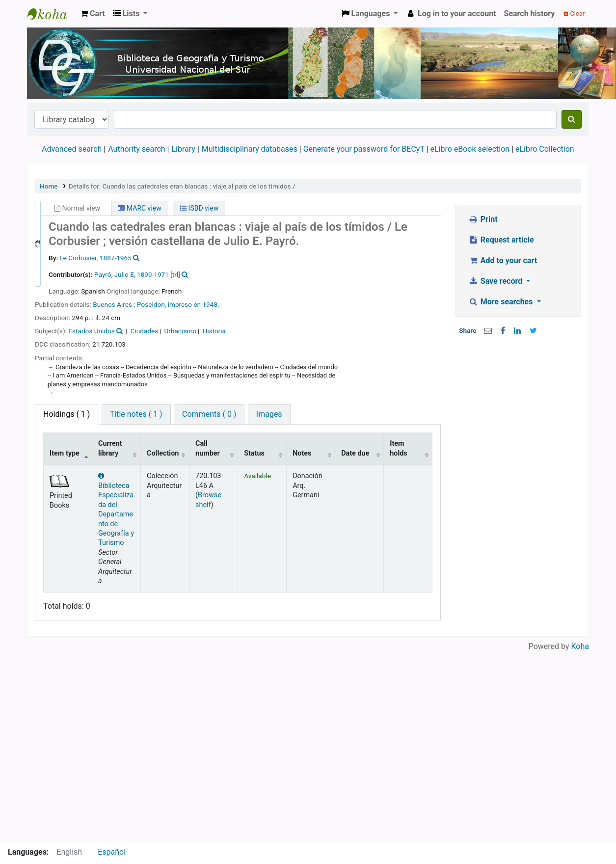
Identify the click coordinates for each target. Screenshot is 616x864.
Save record (496, 281)
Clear (574, 13)
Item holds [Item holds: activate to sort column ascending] (399, 448)
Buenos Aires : (115, 304)
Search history (530, 13)
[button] (93, 14)
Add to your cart (503, 260)
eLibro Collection (545, 149)
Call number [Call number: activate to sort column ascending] (208, 448)
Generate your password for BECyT (364, 149)
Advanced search (72, 149)
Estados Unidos (91, 331)
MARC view (139, 208)
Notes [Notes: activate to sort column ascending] (302, 453)
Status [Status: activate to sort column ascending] (254, 453)
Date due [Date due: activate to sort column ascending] (355, 453)
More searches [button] (501, 302)
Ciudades (145, 331)
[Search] (572, 119)
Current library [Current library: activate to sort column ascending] (110, 448)
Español (112, 852)
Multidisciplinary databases (251, 149)
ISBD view (199, 208)
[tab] (136, 414)
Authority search (136, 149)
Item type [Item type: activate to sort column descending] (65, 453)
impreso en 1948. (194, 304)
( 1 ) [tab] (67, 414)
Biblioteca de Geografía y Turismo (52, 14)
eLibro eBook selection (471, 149)
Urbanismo (180, 331)
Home (49, 186)
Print (483, 219)
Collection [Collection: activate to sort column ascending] (163, 453)
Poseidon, (152, 304)
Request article (501, 240)
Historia (214, 331)
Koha (580, 646)
